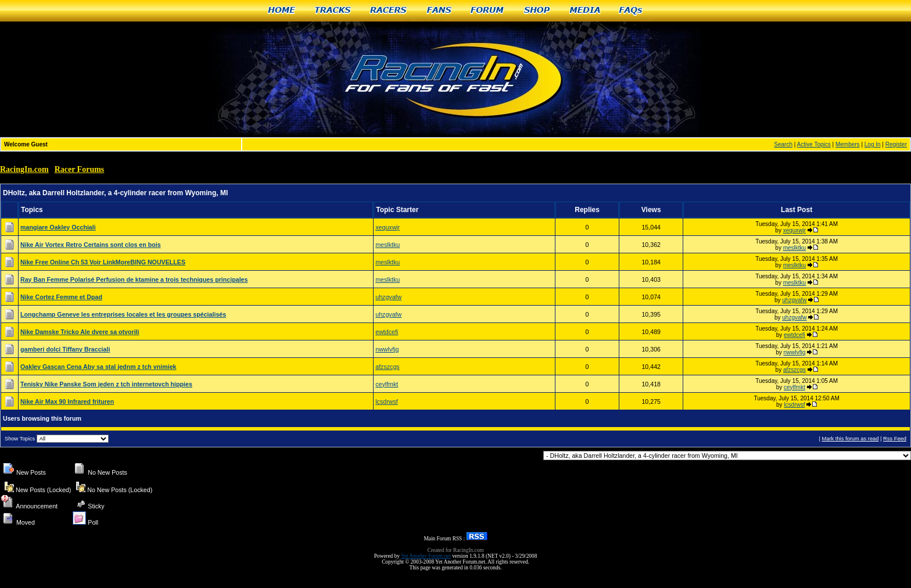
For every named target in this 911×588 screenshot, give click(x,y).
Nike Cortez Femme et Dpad (61, 297)
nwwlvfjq (387, 349)
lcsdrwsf (386, 401)
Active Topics (814, 144)
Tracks (333, 11)
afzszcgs (387, 367)
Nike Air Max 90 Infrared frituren (67, 401)
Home (281, 11)
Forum (488, 11)
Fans (439, 11)
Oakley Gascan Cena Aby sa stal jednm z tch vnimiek (98, 367)
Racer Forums (80, 169)
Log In (873, 144)
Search (783, 144)
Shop (537, 11)
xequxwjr (388, 227)
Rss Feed (895, 439)
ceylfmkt (387, 384)
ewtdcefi (387, 332)
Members (848, 144)
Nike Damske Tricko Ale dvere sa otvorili (80, 332)
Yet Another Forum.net (426, 556)
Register (896, 144)
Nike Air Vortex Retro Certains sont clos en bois (91, 245)
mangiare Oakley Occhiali (58, 227)
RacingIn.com (24, 169)
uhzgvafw (388, 297)
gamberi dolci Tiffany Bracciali (65, 349)
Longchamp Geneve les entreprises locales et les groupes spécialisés (123, 314)
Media (585, 11)
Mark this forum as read (850, 439)
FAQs (631, 11)
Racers (389, 11)
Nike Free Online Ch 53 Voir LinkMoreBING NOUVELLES (103, 262)
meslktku (388, 245)
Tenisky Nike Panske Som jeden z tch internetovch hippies (106, 384)
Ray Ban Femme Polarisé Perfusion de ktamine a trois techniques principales (134, 279)
